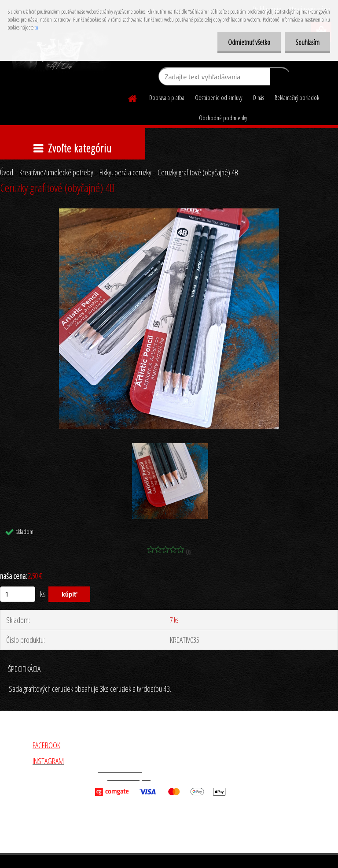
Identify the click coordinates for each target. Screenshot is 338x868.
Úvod (7, 172)
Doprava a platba (167, 98)
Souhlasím (307, 42)
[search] (280, 78)
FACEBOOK (46, 745)
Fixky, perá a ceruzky (125, 172)
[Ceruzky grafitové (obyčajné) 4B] (169, 212)
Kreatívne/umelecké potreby (56, 172)
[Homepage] (133, 97)
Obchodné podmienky (223, 118)
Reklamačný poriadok (297, 98)
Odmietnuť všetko (248, 42)
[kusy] (18, 594)
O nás (258, 98)
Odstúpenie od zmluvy (219, 98)
